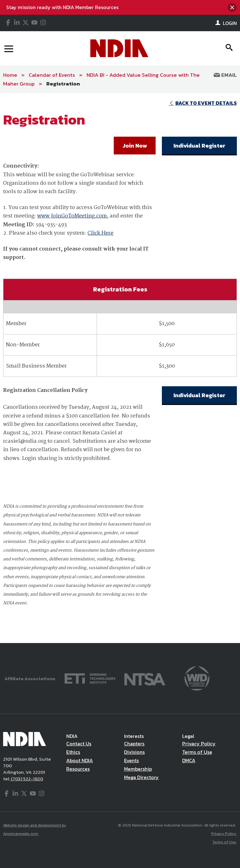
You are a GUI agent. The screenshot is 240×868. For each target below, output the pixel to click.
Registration (63, 84)
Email (225, 75)
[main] (120, 368)
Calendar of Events (52, 75)
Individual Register (199, 146)
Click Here (100, 233)
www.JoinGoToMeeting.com (72, 216)
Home (10, 75)
